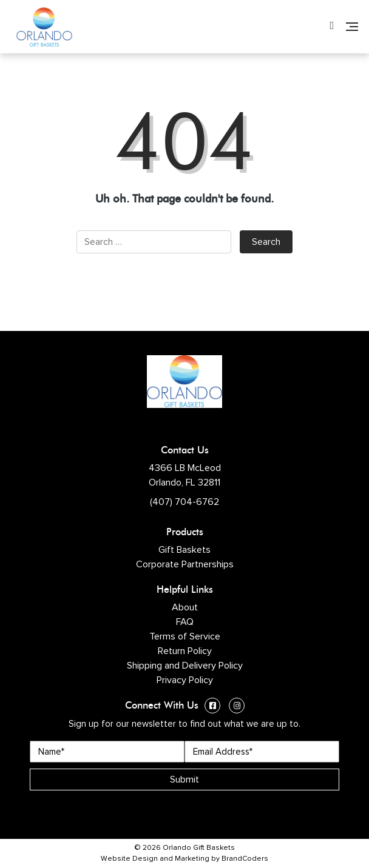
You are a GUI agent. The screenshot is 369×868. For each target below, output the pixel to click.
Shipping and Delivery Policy (185, 666)
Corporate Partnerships (185, 564)
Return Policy (185, 651)
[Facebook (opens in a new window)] (212, 707)
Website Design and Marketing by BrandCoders (184, 859)
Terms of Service (185, 636)
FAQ (185, 622)
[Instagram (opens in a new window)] (237, 707)
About (185, 607)
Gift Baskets (184, 550)
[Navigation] (352, 27)
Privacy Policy (185, 680)
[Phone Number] (332, 27)
